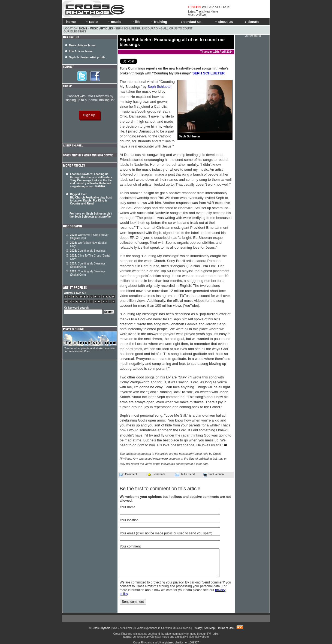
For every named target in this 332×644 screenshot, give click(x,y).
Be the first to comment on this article (160, 489)
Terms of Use (226, 628)
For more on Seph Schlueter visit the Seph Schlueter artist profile (91, 215)
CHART (225, 7)
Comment (128, 474)
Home (83, 28)
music (114, 22)
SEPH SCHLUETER (209, 73)
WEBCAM (210, 7)
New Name (211, 12)
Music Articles (101, 28)
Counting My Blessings (88, 251)
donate (252, 22)
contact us (191, 22)
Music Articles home (82, 45)
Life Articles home (81, 51)
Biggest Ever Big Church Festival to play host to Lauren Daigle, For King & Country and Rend (91, 199)
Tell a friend (185, 474)
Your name (128, 507)
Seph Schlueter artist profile (87, 57)
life (136, 22)
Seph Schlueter (160, 87)
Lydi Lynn (201, 15)
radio (92, 22)
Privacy (197, 628)
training (159, 22)
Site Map (209, 628)
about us (224, 22)
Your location (129, 520)
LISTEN (194, 7)
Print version (213, 475)
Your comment (130, 546)
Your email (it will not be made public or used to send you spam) (166, 533)
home (70, 22)
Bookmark (156, 474)
